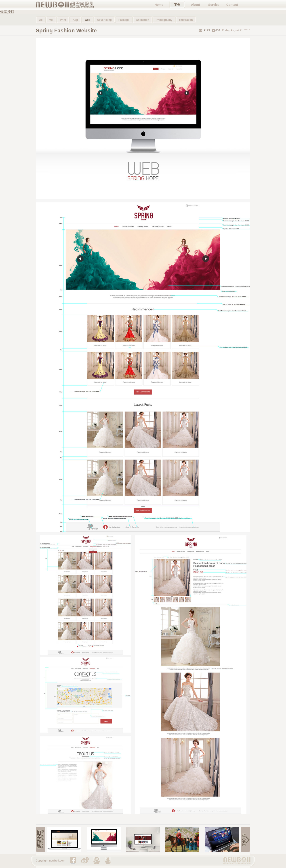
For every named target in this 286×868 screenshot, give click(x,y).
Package (124, 20)
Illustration (186, 20)
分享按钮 (7, 12)
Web (87, 20)
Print (63, 20)
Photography (164, 20)
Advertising (104, 20)
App (75, 20)
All (41, 20)
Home (159, 5)
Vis (51, 20)
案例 (177, 5)
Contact (232, 5)
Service (214, 5)
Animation (143, 20)
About (196, 5)
